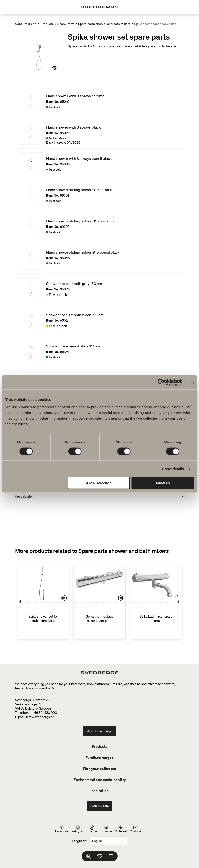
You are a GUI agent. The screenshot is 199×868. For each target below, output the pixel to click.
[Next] (179, 602)
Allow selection (99, 483)
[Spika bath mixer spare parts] (156, 602)
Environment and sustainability (100, 780)
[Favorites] (100, 856)
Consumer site (26, 24)
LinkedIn (106, 829)
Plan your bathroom (99, 769)
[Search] (88, 856)
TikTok (93, 829)
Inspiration (99, 791)
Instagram (78, 829)
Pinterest (121, 829)
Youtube (136, 829)
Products (47, 24)
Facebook (62, 829)
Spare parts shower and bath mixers (104, 24)
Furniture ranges (99, 758)
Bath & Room (100, 806)
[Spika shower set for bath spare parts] (43, 602)
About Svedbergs (99, 731)
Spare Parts (66, 24)
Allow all (163, 483)
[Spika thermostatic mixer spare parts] (100, 602)
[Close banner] (192, 383)
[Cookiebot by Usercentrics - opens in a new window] (161, 383)
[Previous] (21, 602)
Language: (79, 841)
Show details (173, 469)
